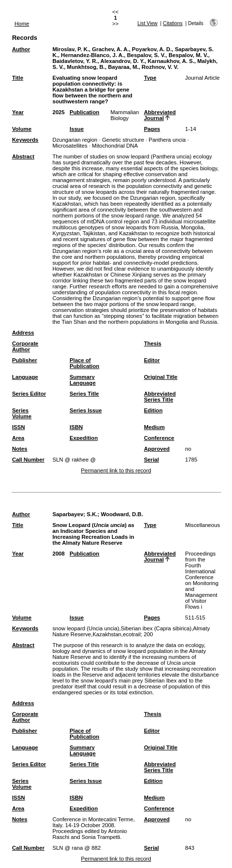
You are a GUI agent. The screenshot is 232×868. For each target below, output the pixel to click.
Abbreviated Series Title (160, 397)
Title (17, 78)
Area (18, 438)
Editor (152, 360)
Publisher (24, 360)
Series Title (84, 394)
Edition (153, 410)
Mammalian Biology (125, 115)
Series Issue (85, 410)
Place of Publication (84, 363)
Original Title (161, 377)
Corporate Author (25, 346)
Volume (22, 129)
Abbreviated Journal (160, 115)
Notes (19, 449)
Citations (173, 23)
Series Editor (29, 394)
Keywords (25, 140)
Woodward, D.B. (122, 514)
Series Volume (22, 413)
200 (149, 634)
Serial (151, 460)
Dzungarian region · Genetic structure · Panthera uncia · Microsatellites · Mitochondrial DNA (120, 143)
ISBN (76, 427)
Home (22, 24)
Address (23, 333)
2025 (58, 112)
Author (21, 49)
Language (25, 377)
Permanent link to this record (116, 470)
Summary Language (83, 380)
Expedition (83, 438)
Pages (152, 129)
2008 (58, 554)
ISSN (18, 427)
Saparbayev (68, 514)
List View (148, 23)
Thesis (152, 343)
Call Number (28, 460)
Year (18, 112)
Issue (77, 129)
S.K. (92, 514)
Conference (159, 438)
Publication (84, 112)
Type (150, 78)
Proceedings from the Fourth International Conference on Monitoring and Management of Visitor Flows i (202, 580)
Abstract (23, 156)
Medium (154, 427)
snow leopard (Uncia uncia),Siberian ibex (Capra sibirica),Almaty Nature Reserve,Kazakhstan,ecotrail (131, 631)
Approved (157, 449)
